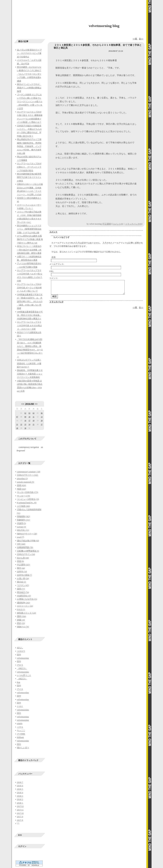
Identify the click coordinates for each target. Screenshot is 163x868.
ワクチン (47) (23, 585)
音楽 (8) (20, 561)
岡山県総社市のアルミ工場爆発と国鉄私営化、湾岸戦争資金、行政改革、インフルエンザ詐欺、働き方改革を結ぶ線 (29, 146)
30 (25, 428)
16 (25, 421)
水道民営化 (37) (24, 596)
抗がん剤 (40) (23, 558)
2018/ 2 (20, 799)
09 (25, 417)
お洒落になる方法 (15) (27, 599)
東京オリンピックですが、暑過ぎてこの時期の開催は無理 (29, 88)
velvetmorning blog (104, 26)
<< (23, 404)
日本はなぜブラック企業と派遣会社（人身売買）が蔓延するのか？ (29, 363)
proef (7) (21, 537)
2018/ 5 (20, 789)
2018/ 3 (20, 796)
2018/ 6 (20, 786)
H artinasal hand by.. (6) (27, 503)
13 (42, 417)
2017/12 (20, 806)
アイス (20, 689)
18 (34, 421)
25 (34, 424)
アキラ (20, 665)
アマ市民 (21, 734)
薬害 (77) (21, 589)
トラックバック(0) (134, 224)
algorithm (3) (22, 479)
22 (21, 424)
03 (29, 413)
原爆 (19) (21, 620)
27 (42, 424)
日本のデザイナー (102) (28, 475)
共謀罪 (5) (21, 523)
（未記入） (22, 668)
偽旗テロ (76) (23, 627)
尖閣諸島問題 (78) (25, 547)
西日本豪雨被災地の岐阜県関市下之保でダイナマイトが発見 (29, 177)
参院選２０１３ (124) (27, 613)
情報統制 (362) (24, 516)
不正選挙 (107, 224)
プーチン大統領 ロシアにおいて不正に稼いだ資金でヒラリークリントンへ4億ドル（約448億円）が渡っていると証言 (30, 102)
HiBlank (20, 737)
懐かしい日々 (23, 748)
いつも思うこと (24, 675)
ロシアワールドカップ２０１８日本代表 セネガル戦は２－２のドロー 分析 (29, 326)
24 (29, 424)
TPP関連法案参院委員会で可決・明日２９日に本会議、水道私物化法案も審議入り (30, 315)
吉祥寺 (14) (22, 572)
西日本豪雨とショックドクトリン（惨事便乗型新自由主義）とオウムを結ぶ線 (29, 229)
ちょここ (21, 730)
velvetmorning (23, 658)
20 (42, 421)
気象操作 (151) (24, 520)
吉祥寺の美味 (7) (25, 575)
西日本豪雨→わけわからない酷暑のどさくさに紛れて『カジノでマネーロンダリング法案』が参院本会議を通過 (29, 74)
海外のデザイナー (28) (27, 534)
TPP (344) (21, 544)
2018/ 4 (20, 793)
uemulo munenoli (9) (26, 482)
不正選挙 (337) (24, 565)
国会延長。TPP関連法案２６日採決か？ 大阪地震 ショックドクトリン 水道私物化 (30, 374)
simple (20, 724)
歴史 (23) (21, 623)
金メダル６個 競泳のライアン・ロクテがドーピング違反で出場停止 (29, 53)
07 (17, 417)
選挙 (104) (21, 616)
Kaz (19, 682)
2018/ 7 (20, 782)
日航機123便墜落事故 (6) (28, 551)
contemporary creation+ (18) (29, 472)
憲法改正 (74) (23, 592)
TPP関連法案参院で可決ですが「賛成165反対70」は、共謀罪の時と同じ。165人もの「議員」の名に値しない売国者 (30, 302)
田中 (19, 655)
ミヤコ (20, 727)
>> (36, 404)
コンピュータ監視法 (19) (28, 499)
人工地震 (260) (24, 506)
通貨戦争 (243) (24, 603)
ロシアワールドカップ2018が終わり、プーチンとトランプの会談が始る (29, 167)
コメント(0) (118, 224)
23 (25, 424)
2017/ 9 (20, 817)
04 (34, 413)
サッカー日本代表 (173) (28, 492)
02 (25, 413)
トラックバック (56, 302)
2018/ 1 (20, 803)
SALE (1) (21, 609)
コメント (53, 232)
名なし (20, 648)
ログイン (22, 846)
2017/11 (20, 810)
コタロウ (21, 651)
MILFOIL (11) (23, 530)
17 (29, 421)
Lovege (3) (21, 527)
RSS (20, 835)
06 (42, 413)
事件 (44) (21, 568)
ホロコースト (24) (25, 606)
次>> (141, 39)
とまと (20, 706)
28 (17, 428)
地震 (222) (21, 489)
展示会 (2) (21, 582)
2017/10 (20, 813)
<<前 (135, 39)
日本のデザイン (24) (26, 554)
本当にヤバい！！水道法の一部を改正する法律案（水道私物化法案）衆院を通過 (29, 250)
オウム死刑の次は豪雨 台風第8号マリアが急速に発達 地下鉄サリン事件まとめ (30, 239)
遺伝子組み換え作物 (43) (28, 541)
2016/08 (29, 404)
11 (33, 417)
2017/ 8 (20, 820)
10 (29, 417)
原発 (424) (21, 485)
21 (17, 424)
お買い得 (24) (23, 578)
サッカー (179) (24, 496)
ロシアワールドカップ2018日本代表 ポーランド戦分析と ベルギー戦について (29, 288)
